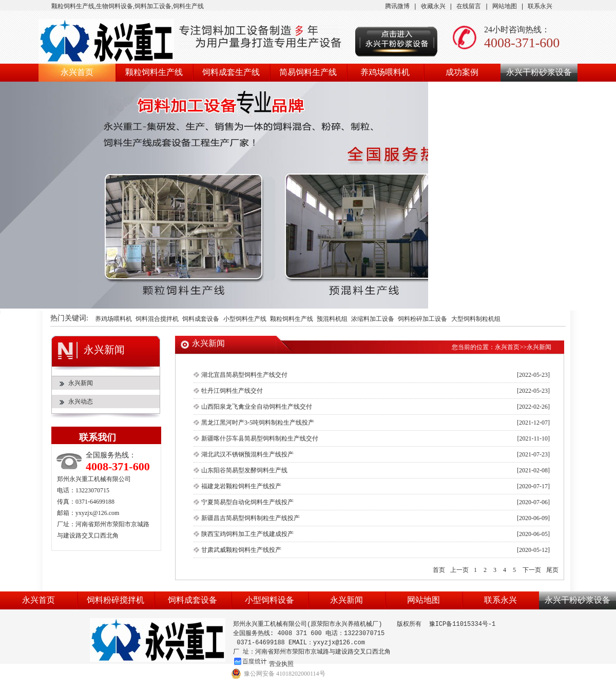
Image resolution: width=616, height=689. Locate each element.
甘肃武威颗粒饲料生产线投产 (241, 550)
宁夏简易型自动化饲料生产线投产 (247, 502)
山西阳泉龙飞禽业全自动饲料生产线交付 (257, 407)
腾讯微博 (397, 6)
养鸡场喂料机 (385, 72)
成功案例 (462, 72)
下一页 (532, 570)
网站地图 (505, 6)
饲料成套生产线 (231, 72)
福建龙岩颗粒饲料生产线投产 (241, 486)
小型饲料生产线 (245, 319)
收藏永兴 (433, 6)
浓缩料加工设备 (373, 319)
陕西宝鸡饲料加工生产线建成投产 (247, 534)
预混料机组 (332, 319)
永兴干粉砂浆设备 (539, 72)
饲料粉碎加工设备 (422, 319)
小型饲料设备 (269, 600)
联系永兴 (540, 6)
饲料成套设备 (201, 319)
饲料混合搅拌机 (157, 319)
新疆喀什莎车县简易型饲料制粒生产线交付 (260, 438)
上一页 (459, 570)
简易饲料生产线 (308, 72)
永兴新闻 (81, 383)
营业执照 (281, 664)
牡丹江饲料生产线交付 (232, 391)
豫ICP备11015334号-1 (463, 624)
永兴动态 (81, 401)
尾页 (552, 570)
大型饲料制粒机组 (476, 319)
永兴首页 (77, 72)
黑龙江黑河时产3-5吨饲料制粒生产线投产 (258, 423)
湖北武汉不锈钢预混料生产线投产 (247, 454)
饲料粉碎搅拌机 (115, 600)
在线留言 (469, 6)
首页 (439, 570)
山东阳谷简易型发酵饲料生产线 (244, 470)
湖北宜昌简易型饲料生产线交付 (244, 375)
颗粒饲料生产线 (154, 72)
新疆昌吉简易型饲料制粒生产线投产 (251, 518)
